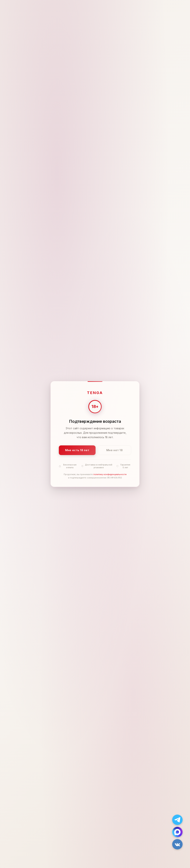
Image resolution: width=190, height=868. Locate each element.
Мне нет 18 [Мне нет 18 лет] (114, 450)
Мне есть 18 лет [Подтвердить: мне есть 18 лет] (77, 450)
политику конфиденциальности (110, 474)
